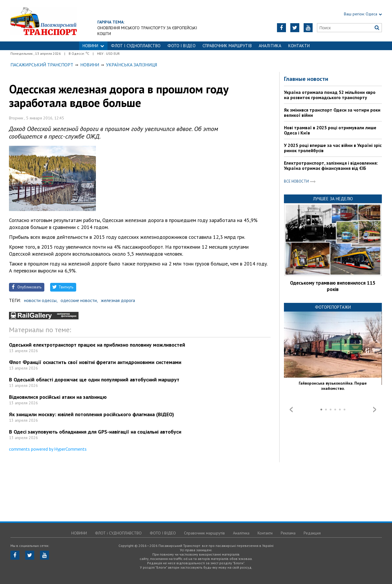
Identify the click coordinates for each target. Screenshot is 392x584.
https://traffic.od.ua (62, 21)
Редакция (312, 533)
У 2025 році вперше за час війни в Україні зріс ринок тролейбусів (333, 148)
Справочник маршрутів (227, 46)
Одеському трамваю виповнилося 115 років (333, 286)
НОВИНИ (93, 46)
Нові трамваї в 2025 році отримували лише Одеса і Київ (330, 130)
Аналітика (270, 46)
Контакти (299, 46)
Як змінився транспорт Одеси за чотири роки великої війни (332, 112)
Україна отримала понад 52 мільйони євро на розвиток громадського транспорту (330, 95)
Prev (291, 410)
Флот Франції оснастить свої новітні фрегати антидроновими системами (95, 362)
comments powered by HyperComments (48, 449)
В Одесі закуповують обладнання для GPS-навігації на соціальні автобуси (95, 432)
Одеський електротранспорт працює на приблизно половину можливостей (97, 345)
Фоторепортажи (333, 307)
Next (375, 410)
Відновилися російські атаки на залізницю (58, 397)
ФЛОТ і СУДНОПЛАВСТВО (136, 46)
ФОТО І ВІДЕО (182, 46)
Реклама (288, 533)
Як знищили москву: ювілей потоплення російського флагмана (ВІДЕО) (92, 414)
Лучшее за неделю (333, 199)
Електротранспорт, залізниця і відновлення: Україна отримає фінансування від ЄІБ (331, 165)
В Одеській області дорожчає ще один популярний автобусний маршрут (94, 380)
